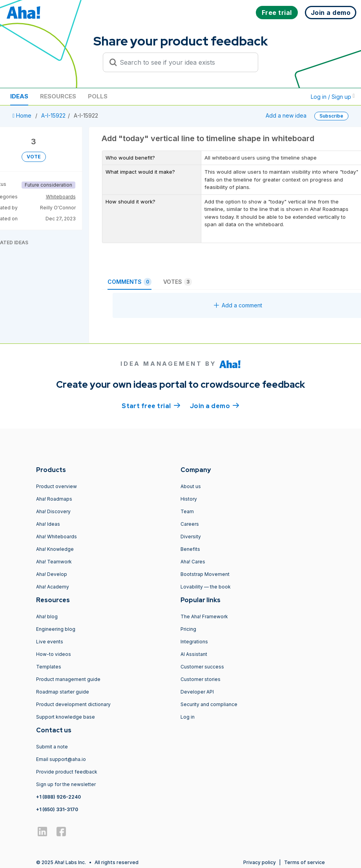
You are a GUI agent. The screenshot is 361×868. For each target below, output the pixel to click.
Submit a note (52, 747)
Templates (49, 667)
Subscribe (331, 116)
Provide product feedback (67, 772)
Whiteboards (61, 197)
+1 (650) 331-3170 (57, 809)
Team (187, 511)
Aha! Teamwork (54, 562)
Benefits (190, 549)
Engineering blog (56, 629)
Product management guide (68, 679)
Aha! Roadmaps (54, 499)
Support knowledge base (66, 717)
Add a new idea (286, 115)
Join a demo (215, 405)
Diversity (191, 537)
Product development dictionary (73, 704)
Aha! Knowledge (55, 549)
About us (191, 486)
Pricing (188, 629)
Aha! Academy (53, 587)
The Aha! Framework (204, 616)
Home (23, 115)
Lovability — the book (206, 587)
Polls (98, 96)
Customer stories (201, 679)
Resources (58, 96)
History (189, 499)
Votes (178, 282)
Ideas (19, 96)
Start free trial (151, 405)
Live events (50, 642)
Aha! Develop (52, 574)
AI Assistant (194, 654)
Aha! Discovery (53, 511)
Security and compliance (209, 704)
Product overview (57, 486)
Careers (190, 524)
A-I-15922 (53, 115)
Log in (188, 717)
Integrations (194, 642)
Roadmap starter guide (63, 692)
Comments (129, 282)
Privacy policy (260, 862)
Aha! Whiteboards (57, 537)
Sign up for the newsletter (66, 784)
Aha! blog (47, 616)
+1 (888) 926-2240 (58, 797)
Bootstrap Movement (205, 574)
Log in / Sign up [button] (333, 97)
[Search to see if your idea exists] (184, 62)
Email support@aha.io (61, 759)
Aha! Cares (193, 562)
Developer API (197, 692)
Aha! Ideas (48, 524)
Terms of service (304, 862)
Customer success (202, 667)
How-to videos (54, 654)
